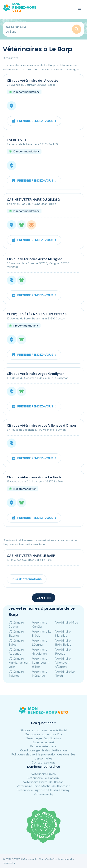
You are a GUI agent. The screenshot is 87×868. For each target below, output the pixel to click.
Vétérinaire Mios (67, 622)
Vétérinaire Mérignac (40, 674)
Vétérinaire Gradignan (40, 652)
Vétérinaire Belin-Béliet (63, 643)
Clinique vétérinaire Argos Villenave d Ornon (41, 425)
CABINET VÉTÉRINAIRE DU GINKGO (34, 200)
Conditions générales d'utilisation (43, 750)
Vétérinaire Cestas (16, 624)
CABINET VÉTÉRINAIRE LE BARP (31, 556)
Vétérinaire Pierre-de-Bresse (43, 782)
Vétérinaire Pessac (63, 652)
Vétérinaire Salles (16, 643)
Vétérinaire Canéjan (40, 624)
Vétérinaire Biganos (16, 634)
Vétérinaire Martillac (63, 634)
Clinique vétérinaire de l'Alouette (33, 81)
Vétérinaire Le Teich (65, 674)
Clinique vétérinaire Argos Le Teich (34, 477)
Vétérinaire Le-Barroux (43, 778)
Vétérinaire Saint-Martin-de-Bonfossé (43, 786)
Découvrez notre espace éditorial (43, 730)
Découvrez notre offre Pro (43, 734)
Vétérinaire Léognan (40, 643)
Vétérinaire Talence (16, 674)
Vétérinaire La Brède (42, 634)
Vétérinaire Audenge (16, 652)
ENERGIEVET (17, 140)
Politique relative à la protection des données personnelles (43, 756)
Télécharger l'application (43, 738)
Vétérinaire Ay (43, 794)
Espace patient (43, 742)
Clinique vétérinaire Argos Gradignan (36, 374)
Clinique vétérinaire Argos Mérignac (35, 259)
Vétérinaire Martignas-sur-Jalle (19, 663)
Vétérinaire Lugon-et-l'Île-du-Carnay (43, 790)
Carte (44, 598)
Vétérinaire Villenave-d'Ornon (63, 663)
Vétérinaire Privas (43, 774)
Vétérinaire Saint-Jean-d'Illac (41, 663)
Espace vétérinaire (43, 746)
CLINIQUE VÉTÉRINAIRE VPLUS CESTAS (37, 314)
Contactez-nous (43, 762)
